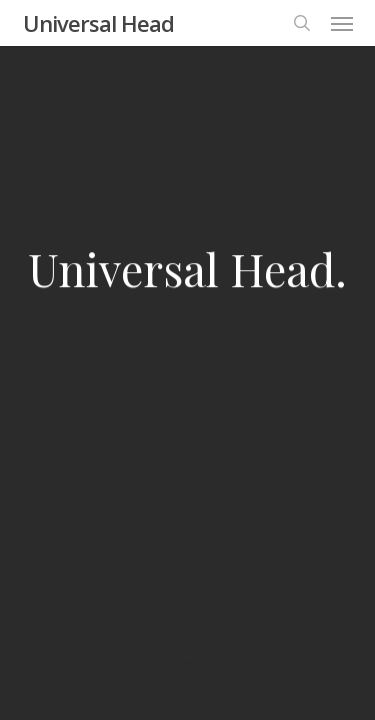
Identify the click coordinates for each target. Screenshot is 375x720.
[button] (342, 23)
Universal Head (98, 23)
